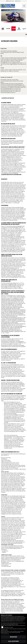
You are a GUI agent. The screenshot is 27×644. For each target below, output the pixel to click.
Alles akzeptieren (13, 641)
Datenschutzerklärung (19, 621)
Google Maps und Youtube (8, 627)
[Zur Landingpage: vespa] (24, 29)
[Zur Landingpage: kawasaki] (8, 29)
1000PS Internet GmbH (6, 564)
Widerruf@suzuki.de (13, 594)
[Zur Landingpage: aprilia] (14, 29)
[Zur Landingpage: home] (3, 29)
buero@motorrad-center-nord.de (12, 608)
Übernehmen (13, 637)
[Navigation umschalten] (24, 6)
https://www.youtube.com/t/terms (15, 86)
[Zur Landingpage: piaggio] (19, 29)
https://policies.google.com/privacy (8, 92)
